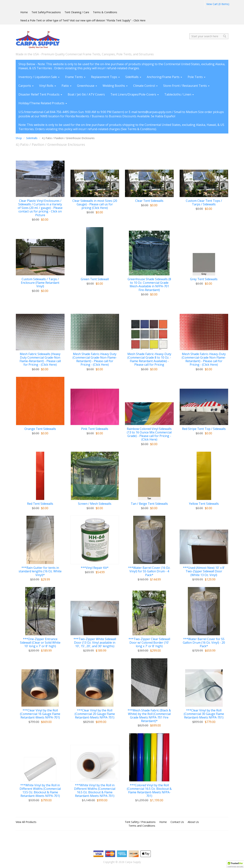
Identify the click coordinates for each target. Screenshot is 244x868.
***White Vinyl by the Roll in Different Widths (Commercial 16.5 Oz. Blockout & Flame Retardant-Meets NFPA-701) (95, 791)
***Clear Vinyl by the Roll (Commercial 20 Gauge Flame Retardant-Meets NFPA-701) (95, 714)
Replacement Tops (105, 77)
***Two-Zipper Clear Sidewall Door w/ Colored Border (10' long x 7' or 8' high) (149, 643)
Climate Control (145, 86)
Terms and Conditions (142, 826)
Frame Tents (75, 77)
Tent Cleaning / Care (77, 12)
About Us (193, 822)
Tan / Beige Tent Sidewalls (149, 504)
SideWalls (133, 77)
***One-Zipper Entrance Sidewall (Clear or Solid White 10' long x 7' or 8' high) (40, 643)
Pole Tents (197, 77)
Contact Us (177, 822)
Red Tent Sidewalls (40, 504)
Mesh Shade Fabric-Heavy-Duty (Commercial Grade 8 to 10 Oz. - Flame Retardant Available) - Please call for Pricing (149, 359)
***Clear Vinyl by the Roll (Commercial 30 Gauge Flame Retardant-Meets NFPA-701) (204, 714)
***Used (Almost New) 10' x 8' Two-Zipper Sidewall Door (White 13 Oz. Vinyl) (204, 571)
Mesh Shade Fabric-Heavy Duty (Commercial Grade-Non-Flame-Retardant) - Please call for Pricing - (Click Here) (95, 359)
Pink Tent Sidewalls (95, 429)
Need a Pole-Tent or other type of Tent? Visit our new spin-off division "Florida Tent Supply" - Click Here (83, 20)
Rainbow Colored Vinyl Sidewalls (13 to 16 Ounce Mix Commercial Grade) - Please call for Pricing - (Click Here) (149, 434)
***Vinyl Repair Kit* (95, 568)
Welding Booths (115, 86)
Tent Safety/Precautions (46, 12)
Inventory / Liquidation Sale (39, 77)
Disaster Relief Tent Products (40, 94)
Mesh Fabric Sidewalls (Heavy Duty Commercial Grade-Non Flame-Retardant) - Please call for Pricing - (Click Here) (40, 359)
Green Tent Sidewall (95, 279)
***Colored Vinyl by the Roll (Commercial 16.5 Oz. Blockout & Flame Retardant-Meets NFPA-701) (149, 791)
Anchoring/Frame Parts (164, 77)
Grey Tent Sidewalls (204, 279)
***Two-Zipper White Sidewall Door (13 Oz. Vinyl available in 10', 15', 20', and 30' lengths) (95, 643)
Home (24, 12)
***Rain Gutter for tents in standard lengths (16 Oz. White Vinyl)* (40, 571)
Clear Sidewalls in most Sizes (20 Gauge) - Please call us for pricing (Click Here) (95, 204)
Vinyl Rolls (48, 86)
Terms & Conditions (105, 12)
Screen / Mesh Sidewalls (95, 504)
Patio (67, 86)
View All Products (26, 822)
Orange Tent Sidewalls (40, 429)
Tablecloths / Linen (179, 94)
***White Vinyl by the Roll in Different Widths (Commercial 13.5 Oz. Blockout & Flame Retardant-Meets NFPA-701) (40, 791)
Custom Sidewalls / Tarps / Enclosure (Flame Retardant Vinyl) (40, 283)
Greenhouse (87, 86)
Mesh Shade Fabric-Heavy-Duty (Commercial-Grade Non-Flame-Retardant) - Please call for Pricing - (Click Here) (204, 359)
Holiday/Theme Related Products (43, 103)
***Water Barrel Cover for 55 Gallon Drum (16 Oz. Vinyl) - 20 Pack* (204, 643)
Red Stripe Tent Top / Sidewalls (204, 429)
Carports (26, 86)
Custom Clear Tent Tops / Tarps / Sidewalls (204, 203)
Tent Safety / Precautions (140, 822)
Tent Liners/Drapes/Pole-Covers (135, 94)
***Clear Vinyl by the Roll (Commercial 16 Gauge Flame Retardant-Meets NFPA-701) (40, 714)
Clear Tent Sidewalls (149, 201)
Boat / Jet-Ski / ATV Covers (86, 94)
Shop (19, 138)
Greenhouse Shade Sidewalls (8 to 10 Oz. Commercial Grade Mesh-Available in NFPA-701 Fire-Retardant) (149, 285)
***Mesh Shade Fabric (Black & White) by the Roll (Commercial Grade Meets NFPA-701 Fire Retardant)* (149, 716)
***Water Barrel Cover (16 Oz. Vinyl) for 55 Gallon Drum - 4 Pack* (149, 571)
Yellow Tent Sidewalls (204, 504)
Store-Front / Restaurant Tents (186, 86)
